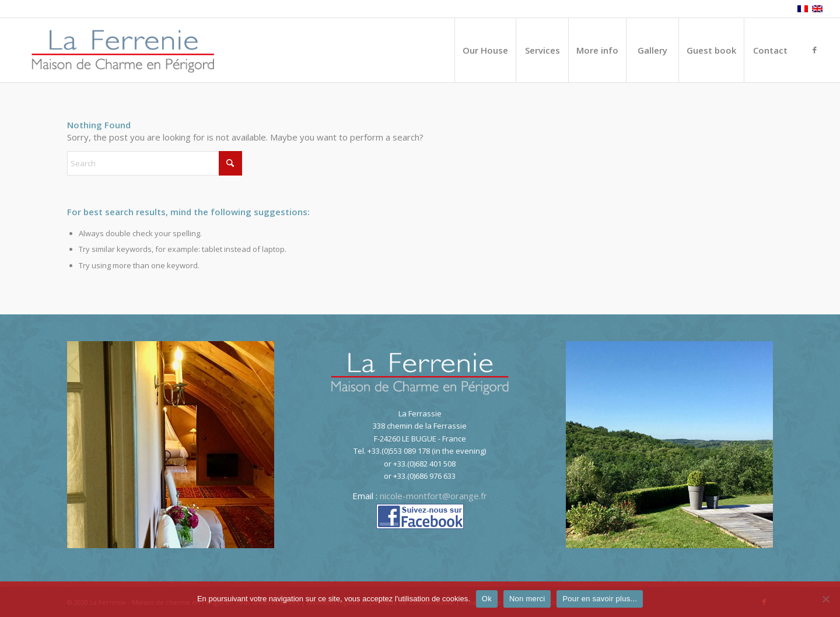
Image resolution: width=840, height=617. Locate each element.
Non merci (527, 599)
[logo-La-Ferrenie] (123, 50)
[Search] (155, 163)
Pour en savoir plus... (600, 599)
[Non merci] (825, 599)
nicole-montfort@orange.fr (433, 496)
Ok (487, 599)
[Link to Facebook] (814, 50)
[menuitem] (485, 50)
